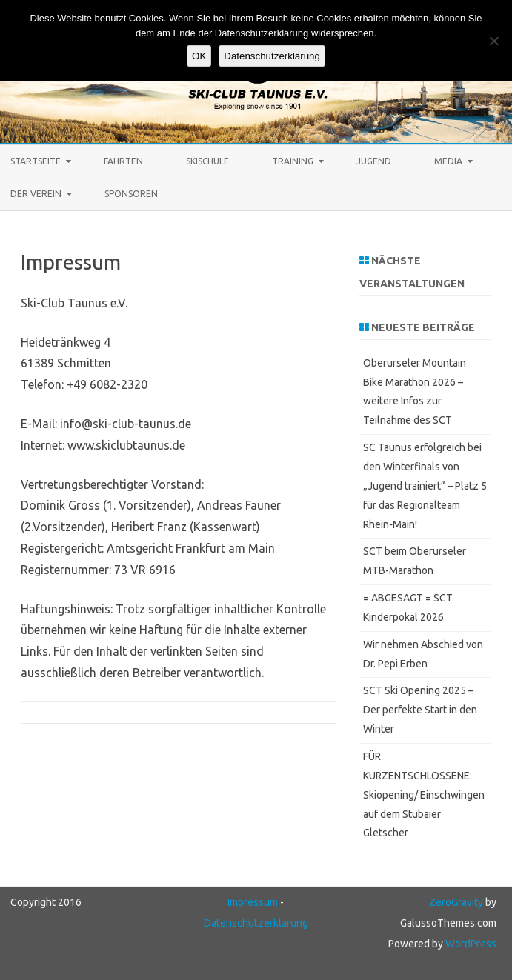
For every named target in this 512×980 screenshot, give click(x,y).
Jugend (374, 161)
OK (199, 56)
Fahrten (123, 161)
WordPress (470, 944)
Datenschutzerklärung (256, 923)
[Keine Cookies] (493, 41)
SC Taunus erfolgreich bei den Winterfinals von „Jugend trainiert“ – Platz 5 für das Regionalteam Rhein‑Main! (425, 486)
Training (293, 161)
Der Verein (36, 194)
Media (448, 161)
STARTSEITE (36, 161)
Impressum (253, 902)
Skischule (207, 161)
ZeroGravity (456, 902)
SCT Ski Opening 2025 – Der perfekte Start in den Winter (420, 710)
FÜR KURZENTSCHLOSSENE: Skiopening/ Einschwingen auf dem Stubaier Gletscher (424, 794)
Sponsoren (131, 194)
